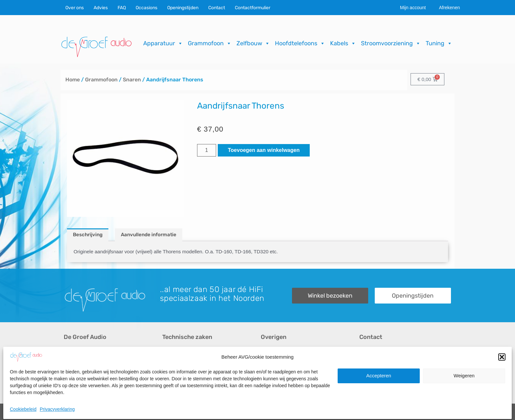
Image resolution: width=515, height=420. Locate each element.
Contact (217, 8)
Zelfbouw (253, 43)
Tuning (439, 43)
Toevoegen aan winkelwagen (264, 150)
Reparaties (175, 364)
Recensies (273, 353)
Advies (101, 8)
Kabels (343, 43)
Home (73, 80)
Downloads (274, 364)
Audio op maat (81, 375)
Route (366, 386)
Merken (72, 386)
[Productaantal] (207, 150)
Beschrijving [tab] (88, 235)
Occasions (146, 8)
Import (170, 375)
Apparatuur (163, 43)
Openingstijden (183, 8)
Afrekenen (449, 8)
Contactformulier (253, 8)
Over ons (75, 8)
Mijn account (413, 8)
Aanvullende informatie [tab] (149, 235)
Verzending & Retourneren (292, 375)
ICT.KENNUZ (438, 412)
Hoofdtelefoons (300, 43)
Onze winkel (374, 364)
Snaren (132, 80)
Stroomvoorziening (391, 43)
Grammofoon (210, 43)
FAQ (122, 8)
